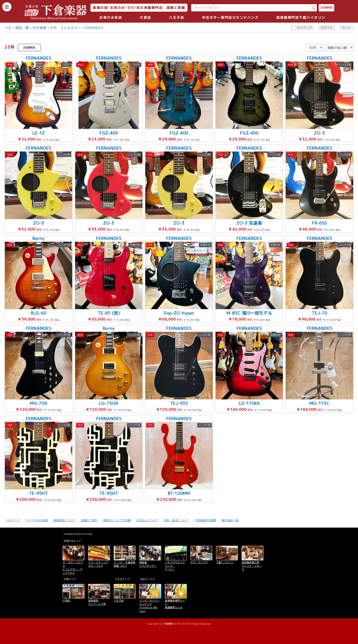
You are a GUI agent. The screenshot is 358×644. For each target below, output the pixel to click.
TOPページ (13, 520)
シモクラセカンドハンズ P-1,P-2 (175, 566)
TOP (8, 28)
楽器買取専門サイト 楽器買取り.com (175, 604)
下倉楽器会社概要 (205, 520)
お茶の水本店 (111, 17)
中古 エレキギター (65, 28)
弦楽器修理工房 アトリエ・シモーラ (252, 566)
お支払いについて (147, 520)
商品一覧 (22, 28)
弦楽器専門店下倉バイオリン (301, 17)
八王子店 (176, 17)
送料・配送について (176, 520)
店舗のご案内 (89, 520)
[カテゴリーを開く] (7, 7)
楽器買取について (64, 520)
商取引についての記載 (117, 520)
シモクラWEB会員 (37, 520)
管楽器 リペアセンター (148, 564)
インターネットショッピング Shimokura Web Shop (149, 606)
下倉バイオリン (225, 562)
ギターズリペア (199, 562)
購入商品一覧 (230, 520)
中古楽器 (39, 28)
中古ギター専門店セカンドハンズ (230, 17)
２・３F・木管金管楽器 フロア (124, 564)
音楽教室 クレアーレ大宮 (97, 602)
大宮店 (145, 17)
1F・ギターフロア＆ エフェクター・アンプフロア (73, 568)
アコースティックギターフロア (98, 564)
